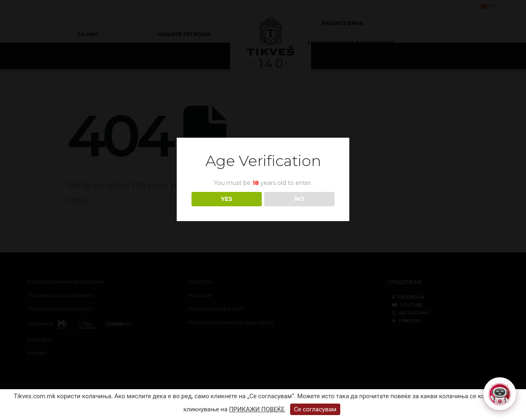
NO (300, 199)
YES (227, 199)
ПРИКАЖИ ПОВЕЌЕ (257, 409)
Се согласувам (315, 409)
